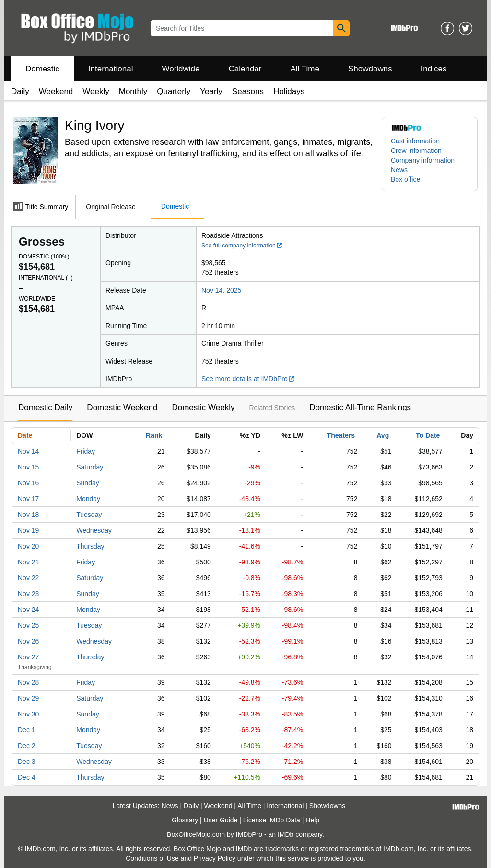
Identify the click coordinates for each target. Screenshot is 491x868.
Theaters (341, 435)
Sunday (88, 483)
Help (312, 820)
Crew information (416, 151)
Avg (383, 435)
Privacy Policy (215, 858)
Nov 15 (28, 467)
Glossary (185, 820)
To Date (428, 435)
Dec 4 (27, 777)
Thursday (90, 546)
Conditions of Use (152, 858)
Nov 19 (28, 530)
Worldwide (181, 69)
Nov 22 (28, 578)
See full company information (242, 246)
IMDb (286, 834)
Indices (434, 69)
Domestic (42, 69)
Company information (423, 160)
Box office (405, 179)
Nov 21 (28, 562)
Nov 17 (28, 499)
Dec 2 (27, 746)
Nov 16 (28, 483)
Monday (88, 499)
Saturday (90, 467)
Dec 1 (27, 730)
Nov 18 (28, 515)
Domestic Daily (45, 407)
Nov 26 (28, 641)
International (111, 69)
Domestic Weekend (122, 407)
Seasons (248, 91)
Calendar (245, 69)
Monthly (133, 91)
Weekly (96, 91)
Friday (86, 451)
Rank (154, 435)
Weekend (56, 91)
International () (46, 278)
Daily (20, 91)
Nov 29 (28, 698)
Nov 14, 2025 (221, 290)
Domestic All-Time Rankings (360, 407)
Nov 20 (28, 546)
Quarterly (174, 91)
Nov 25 (28, 625)
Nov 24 (28, 610)
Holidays (289, 91)
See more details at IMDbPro (248, 379)
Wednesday (94, 530)
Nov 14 (28, 451)
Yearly (211, 91)
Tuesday (89, 515)
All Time (305, 69)
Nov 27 (28, 657)
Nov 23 (28, 594)
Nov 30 (28, 714)
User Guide (221, 820)
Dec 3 (27, 762)
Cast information (415, 141)
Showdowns (370, 69)
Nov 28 (28, 682)
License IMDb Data (272, 820)
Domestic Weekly (203, 407)
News (399, 170)
